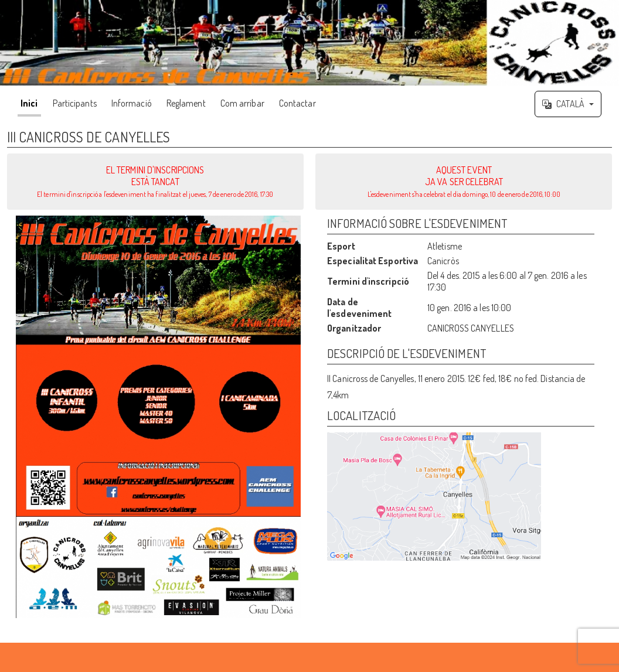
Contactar (297, 103)
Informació (132, 103)
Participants (75, 103)
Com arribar (242, 103)
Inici (29, 103)
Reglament (186, 103)
